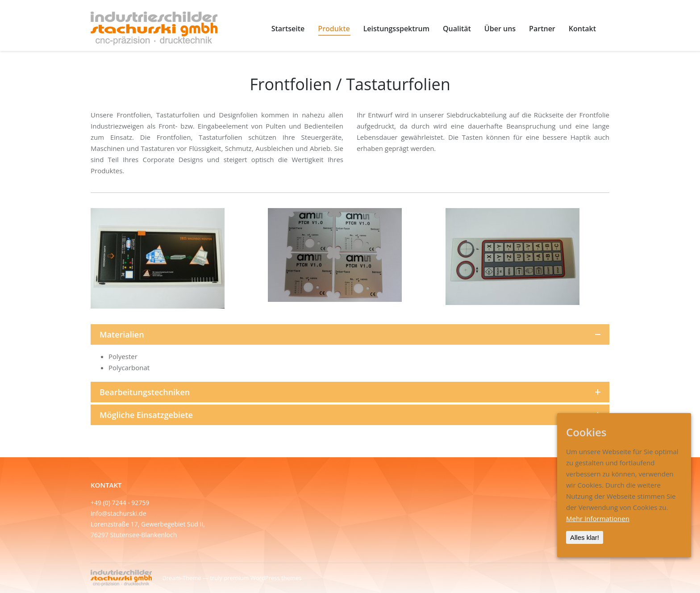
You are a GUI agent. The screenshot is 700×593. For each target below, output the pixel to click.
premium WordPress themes (262, 578)
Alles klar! (585, 537)
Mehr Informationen (598, 518)
